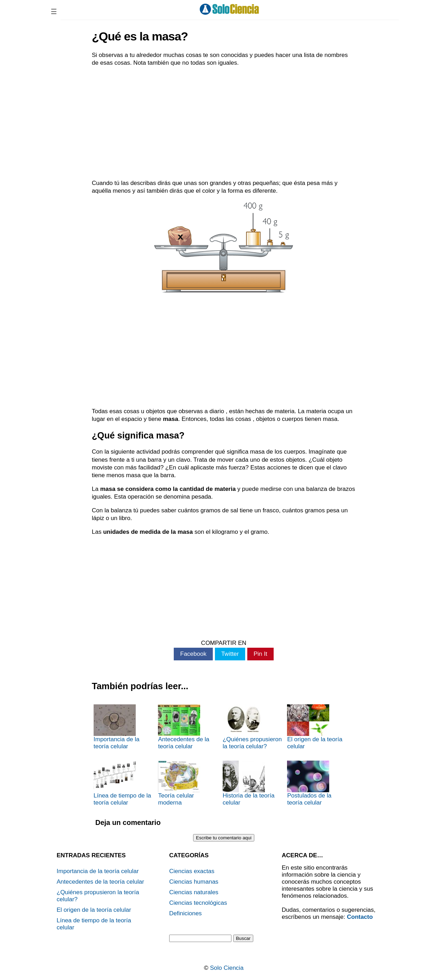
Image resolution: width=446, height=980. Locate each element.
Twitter (230, 654)
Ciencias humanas (194, 882)
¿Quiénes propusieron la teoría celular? (252, 727)
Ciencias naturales (194, 892)
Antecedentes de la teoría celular (184, 727)
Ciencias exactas (192, 871)
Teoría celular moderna (179, 783)
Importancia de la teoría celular (116, 727)
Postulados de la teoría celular (309, 783)
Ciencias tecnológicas (198, 903)
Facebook (193, 654)
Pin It (260, 654)
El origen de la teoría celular (315, 727)
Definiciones (186, 913)
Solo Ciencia (227, 968)
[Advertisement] (224, 123)
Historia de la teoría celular (249, 783)
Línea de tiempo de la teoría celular (122, 783)
